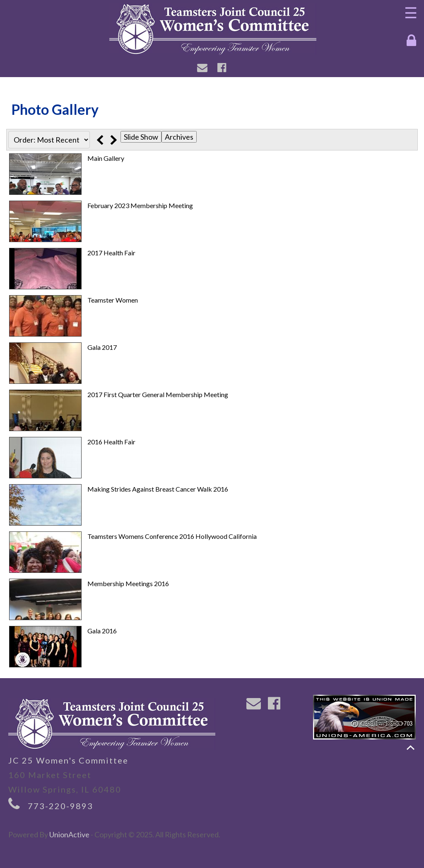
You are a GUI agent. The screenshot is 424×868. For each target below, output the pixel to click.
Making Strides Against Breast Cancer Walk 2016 (158, 489)
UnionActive (69, 834)
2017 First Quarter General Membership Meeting (158, 394)
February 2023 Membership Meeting (140, 205)
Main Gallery (106, 158)
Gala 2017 (102, 347)
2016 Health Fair (111, 442)
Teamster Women (113, 300)
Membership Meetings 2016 (128, 583)
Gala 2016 (102, 631)
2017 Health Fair (111, 253)
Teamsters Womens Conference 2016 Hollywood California (172, 536)
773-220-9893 (60, 806)
